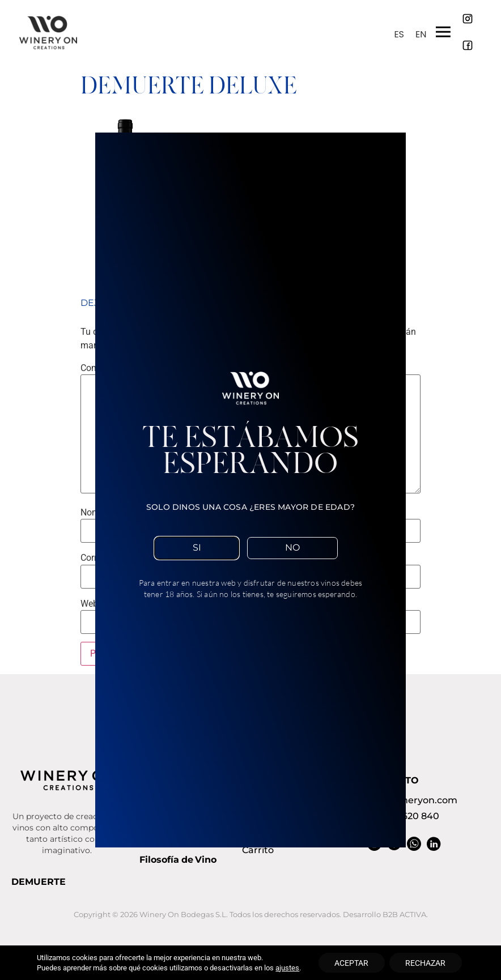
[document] (250, 490)
